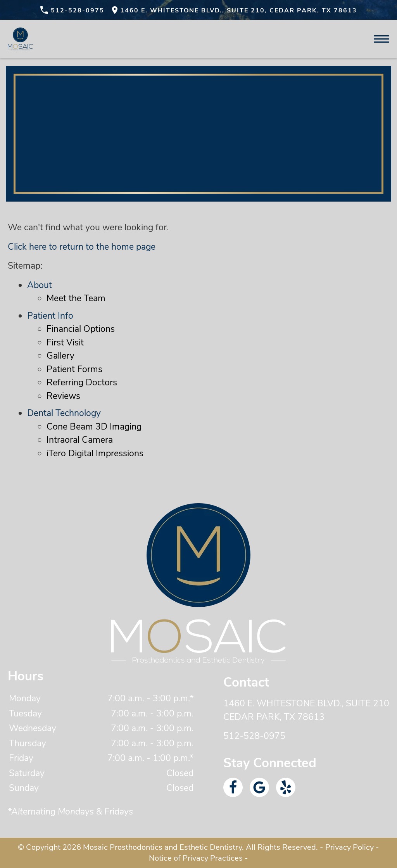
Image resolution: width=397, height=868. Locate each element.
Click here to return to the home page (82, 247)
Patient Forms (74, 369)
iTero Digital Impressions (95, 453)
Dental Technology (64, 413)
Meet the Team (76, 298)
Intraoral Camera (80, 440)
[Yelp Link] (286, 787)
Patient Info (50, 316)
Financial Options (81, 329)
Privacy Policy (350, 847)
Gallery (60, 356)
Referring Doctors (82, 382)
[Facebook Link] (233, 787)
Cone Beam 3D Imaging (94, 427)
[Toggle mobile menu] (381, 39)
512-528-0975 (254, 736)
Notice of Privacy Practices (196, 858)
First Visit (65, 343)
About (40, 285)
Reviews (63, 396)
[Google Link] (259, 787)
